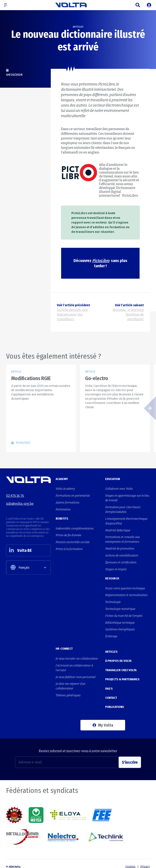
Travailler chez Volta (121, 666)
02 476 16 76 (15, 495)
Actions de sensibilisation (122, 554)
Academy (62, 479)
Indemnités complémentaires (75, 528)
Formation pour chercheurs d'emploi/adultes (123, 509)
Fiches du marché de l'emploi (124, 613)
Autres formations (68, 502)
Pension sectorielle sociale (73, 541)
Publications (115, 701)
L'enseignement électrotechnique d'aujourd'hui (126, 521)
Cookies (130, 860)
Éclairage (111, 633)
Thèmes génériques (68, 692)
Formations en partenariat (73, 495)
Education (113, 479)
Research (112, 577)
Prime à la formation (69, 548)
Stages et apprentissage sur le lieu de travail (127, 498)
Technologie (113, 600)
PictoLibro (101, 261)
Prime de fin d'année (68, 534)
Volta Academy (65, 489)
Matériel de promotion (120, 548)
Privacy (145, 860)
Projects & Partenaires (122, 675)
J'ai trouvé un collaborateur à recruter (74, 665)
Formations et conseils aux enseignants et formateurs (122, 539)
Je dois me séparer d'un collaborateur (70, 683)
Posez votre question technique (125, 587)
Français (20, 568)
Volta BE (21, 551)
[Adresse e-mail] (67, 756)
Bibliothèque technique (120, 620)
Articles (111, 648)
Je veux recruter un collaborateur (77, 656)
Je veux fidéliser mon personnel (76, 674)
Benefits (62, 518)
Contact (111, 692)
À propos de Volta (118, 657)
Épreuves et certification (121, 561)
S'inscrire (130, 756)
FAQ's (109, 683)
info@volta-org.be (20, 503)
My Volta (103, 719)
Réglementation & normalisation (126, 593)
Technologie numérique (120, 607)
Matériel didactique (118, 530)
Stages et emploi (116, 568)
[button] (7, 5)
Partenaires (63, 509)
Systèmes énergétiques (120, 627)
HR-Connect (64, 646)
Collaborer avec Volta (119, 489)
